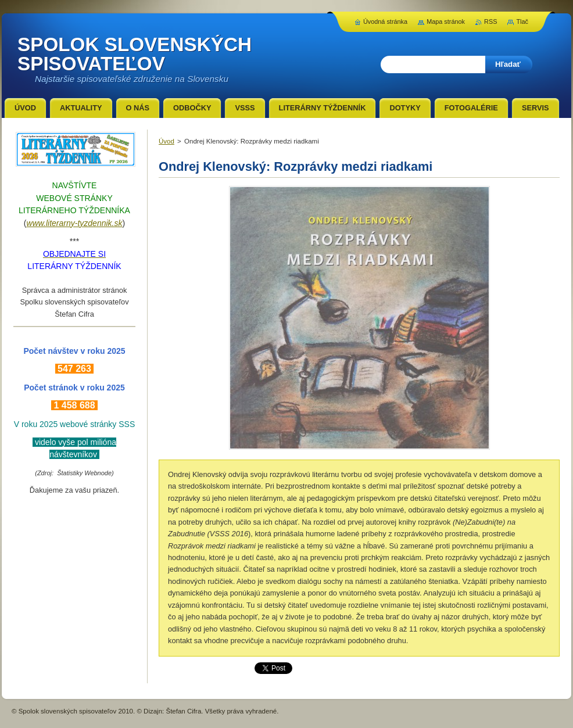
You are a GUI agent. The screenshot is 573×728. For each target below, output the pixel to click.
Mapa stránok (446, 21)
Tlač (522, 21)
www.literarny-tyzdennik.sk (75, 223)
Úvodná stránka (385, 21)
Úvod (166, 141)
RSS (490, 21)
